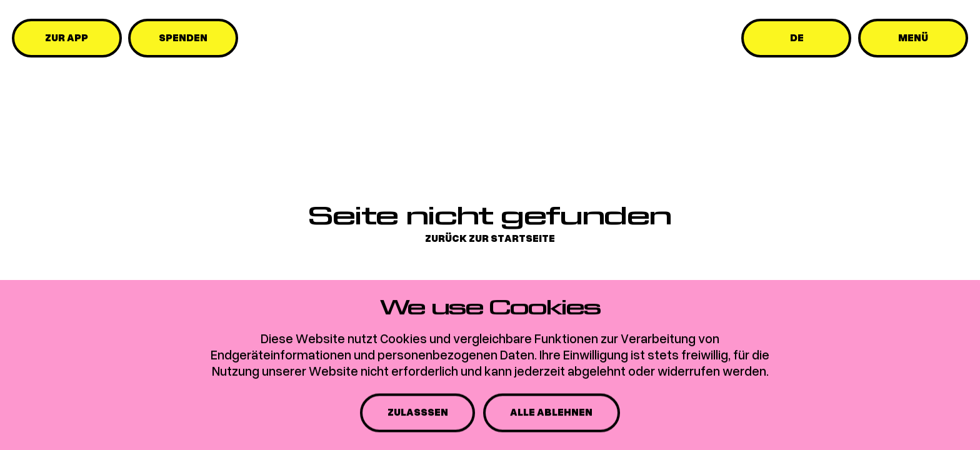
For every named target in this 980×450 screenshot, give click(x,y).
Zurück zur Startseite (490, 238)
